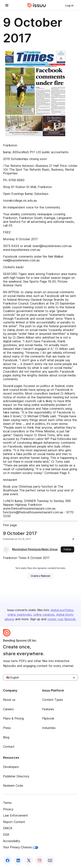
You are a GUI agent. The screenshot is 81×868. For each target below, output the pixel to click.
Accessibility (12, 841)
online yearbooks (20, 615)
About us (9, 700)
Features (48, 709)
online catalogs (44, 615)
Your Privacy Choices (21, 847)
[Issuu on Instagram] (39, 860)
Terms (7, 803)
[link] (69, 5)
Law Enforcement (15, 815)
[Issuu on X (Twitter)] (29, 860)
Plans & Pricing (13, 718)
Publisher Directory (16, 776)
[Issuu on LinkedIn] (18, 860)
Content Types (53, 700)
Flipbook (48, 718)
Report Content (14, 822)
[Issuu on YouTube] (50, 860)
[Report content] (74, 539)
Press (7, 728)
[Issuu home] (37, 5)
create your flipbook (62, 619)
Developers (11, 767)
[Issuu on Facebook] (8, 860)
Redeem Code (13, 786)
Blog (6, 737)
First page (10, 525)
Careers (8, 709)
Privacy (8, 809)
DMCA (8, 828)
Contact (9, 747)
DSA (6, 835)
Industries (49, 728)
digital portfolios (62, 610)
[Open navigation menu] (7, 5)
